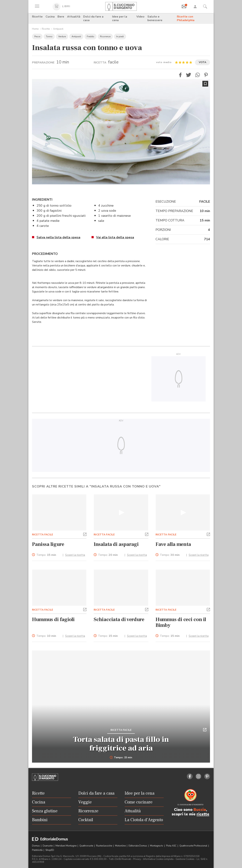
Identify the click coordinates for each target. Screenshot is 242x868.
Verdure (62, 37)
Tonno (49, 37)
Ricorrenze (105, 37)
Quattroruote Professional (194, 846)
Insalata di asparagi (116, 544)
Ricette (37, 17)
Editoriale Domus (138, 846)
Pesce (37, 37)
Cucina (50, 17)
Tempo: (46, 555)
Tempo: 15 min (121, 758)
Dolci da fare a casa (93, 18)
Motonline (121, 846)
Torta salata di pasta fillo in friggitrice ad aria (121, 744)
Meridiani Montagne (66, 846)
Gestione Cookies (185, 859)
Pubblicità (38, 850)
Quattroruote (87, 846)
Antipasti (58, 29)
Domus (36, 846)
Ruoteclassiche (104, 846)
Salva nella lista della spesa (58, 237)
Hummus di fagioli (53, 619)
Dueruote (48, 846)
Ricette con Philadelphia (186, 18)
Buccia (200, 810)
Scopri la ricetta (75, 555)
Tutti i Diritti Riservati (120, 859)
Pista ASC (172, 846)
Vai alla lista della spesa (115, 237)
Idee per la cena (120, 18)
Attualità (74, 17)
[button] (180, 75)
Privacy (137, 859)
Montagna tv (157, 846)
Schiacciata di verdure (119, 619)
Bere (61, 17)
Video (140, 17)
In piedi (120, 37)
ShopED (50, 850)
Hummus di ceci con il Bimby (181, 622)
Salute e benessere (155, 18)
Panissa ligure (48, 544)
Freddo (91, 37)
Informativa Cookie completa (158, 859)
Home (35, 29)
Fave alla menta (173, 544)
